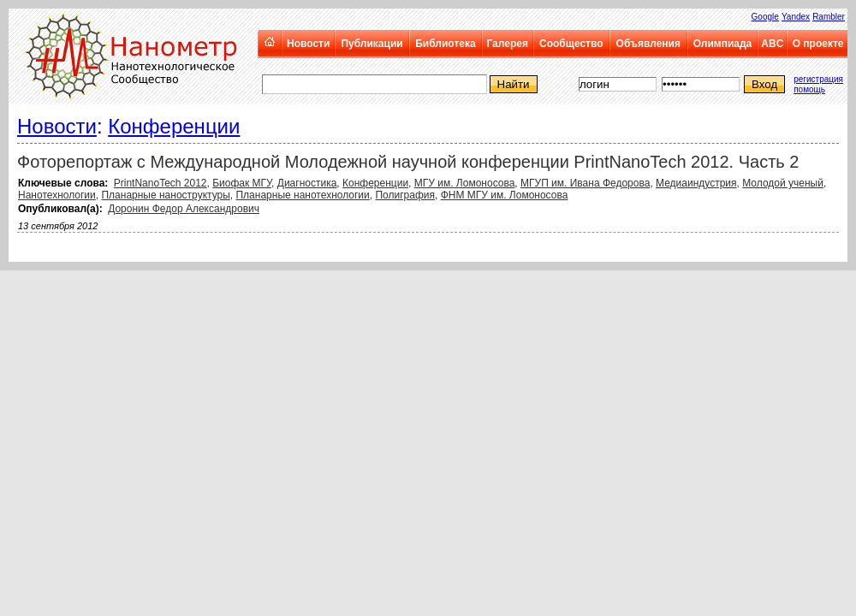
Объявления (648, 44)
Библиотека (445, 44)
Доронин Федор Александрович (184, 209)
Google (765, 17)
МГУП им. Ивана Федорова (585, 183)
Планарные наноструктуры (165, 195)
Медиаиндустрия (696, 183)
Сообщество (571, 44)
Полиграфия (405, 195)
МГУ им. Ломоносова (465, 183)
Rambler (829, 17)
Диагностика (307, 183)
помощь (809, 89)
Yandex (796, 17)
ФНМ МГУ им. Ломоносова (505, 195)
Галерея (507, 44)
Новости (308, 44)
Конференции (174, 126)
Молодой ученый (783, 183)
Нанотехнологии (57, 195)
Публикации (372, 44)
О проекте (818, 44)
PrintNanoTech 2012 (160, 183)
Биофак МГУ (242, 183)
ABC (772, 44)
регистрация (818, 79)
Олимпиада (723, 44)
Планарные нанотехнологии (302, 195)
